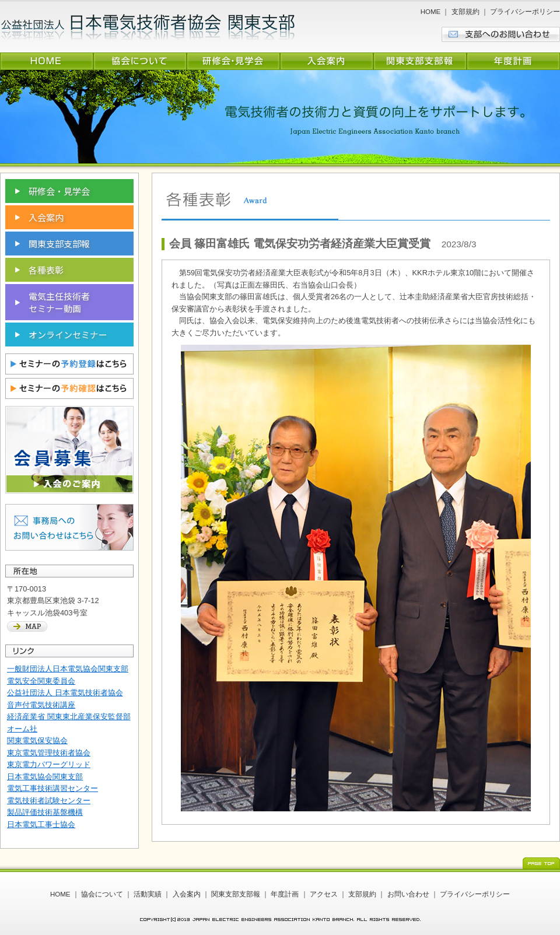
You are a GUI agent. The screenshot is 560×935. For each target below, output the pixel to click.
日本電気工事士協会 (41, 824)
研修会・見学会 (59, 191)
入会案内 (46, 217)
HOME (431, 12)
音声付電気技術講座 (41, 705)
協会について (102, 894)
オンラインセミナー (68, 335)
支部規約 (466, 12)
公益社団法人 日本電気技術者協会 (65, 693)
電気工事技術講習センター (52, 788)
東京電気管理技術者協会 (49, 753)
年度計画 (285, 894)
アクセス (324, 894)
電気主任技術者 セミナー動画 (59, 302)
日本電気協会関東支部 (45, 777)
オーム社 (22, 729)
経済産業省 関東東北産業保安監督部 (69, 717)
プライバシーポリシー (525, 12)
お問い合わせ (408, 894)
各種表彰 (46, 270)
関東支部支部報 (59, 244)
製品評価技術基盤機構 (45, 812)
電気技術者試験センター (49, 801)
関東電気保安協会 (37, 740)
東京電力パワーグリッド (49, 764)
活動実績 (148, 894)
